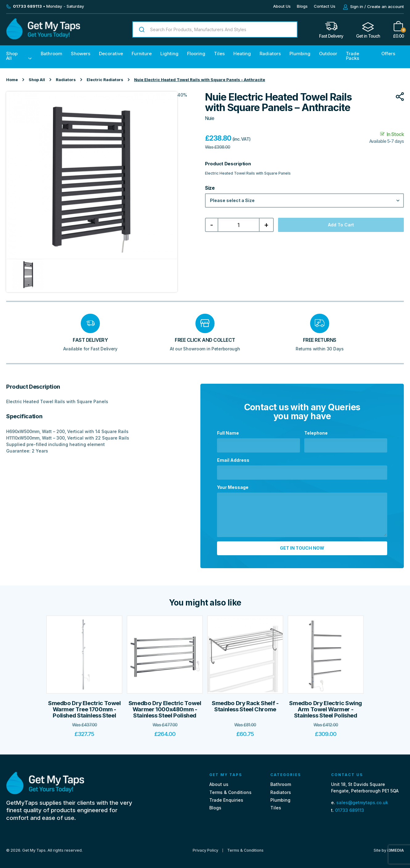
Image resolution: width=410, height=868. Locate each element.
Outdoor (328, 54)
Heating (242, 54)
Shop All (12, 56)
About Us (282, 6)
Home (12, 80)
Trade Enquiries (226, 797)
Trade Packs (353, 56)
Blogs (302, 6)
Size (210, 188)
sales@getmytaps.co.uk (362, 800)
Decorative (111, 54)
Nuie (209, 118)
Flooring (196, 54)
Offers (388, 54)
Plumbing (300, 54)
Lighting (169, 54)
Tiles (219, 54)
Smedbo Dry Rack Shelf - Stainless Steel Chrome (245, 704)
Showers (81, 54)
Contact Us (325, 6)
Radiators (270, 54)
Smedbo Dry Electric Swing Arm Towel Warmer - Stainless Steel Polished (326, 707)
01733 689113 (350, 807)
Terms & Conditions (230, 789)
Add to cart (341, 225)
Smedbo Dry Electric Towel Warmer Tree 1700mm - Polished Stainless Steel (84, 707)
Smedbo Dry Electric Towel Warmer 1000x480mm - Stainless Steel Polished (165, 707)
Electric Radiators (105, 80)
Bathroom (51, 54)
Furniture (142, 54)
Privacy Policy (205, 848)
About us (219, 782)
